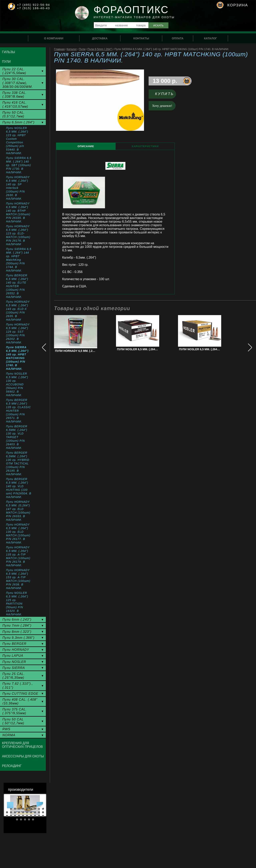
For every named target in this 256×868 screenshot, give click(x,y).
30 (43, 816)
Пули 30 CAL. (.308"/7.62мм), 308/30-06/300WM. (18, 83)
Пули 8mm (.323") (17, 632)
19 (39, 812)
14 (19, 812)
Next (40, 805)
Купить (164, 94)
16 (27, 812)
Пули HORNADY (16, 650)
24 (19, 816)
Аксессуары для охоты (23, 756)
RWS (6, 729)
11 (7, 812)
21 (7, 816)
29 (39, 816)
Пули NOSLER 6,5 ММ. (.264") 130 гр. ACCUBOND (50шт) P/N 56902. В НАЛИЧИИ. (17, 384)
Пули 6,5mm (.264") (100, 49)
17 (31, 812)
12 (11, 812)
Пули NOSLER (14, 662)
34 (29, 819)
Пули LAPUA (13, 656)
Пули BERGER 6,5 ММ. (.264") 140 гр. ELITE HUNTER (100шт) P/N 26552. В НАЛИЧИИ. (17, 286)
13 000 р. (165, 81)
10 (43, 809)
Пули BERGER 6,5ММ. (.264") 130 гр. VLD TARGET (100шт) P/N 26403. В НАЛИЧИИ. (17, 437)
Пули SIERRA (14, 668)
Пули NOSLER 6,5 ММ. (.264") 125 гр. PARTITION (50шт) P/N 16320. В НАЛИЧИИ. (17, 604)
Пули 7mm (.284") (17, 625)
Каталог (72, 49)
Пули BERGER (14, 644)
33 (25, 819)
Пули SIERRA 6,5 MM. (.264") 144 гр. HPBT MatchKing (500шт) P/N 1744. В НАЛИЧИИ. (19, 260)
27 (31, 816)
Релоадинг (12, 766)
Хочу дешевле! (162, 106)
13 (15, 812)
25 (23, 816)
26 (27, 816)
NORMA (9, 735)
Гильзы (8, 52)
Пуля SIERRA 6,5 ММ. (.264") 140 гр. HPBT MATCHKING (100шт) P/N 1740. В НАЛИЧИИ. (17, 358)
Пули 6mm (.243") (17, 620)
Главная (59, 49)
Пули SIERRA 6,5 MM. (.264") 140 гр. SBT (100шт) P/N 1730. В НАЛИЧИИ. (19, 165)
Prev (10, 805)
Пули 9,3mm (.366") (18, 638)
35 (33, 819)
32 (21, 819)
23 (15, 816)
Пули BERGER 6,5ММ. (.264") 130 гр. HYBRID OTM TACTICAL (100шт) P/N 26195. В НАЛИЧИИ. (18, 463)
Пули (82, 49)
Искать (158, 25)
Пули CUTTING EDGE (20, 694)
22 (11, 816)
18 (35, 812)
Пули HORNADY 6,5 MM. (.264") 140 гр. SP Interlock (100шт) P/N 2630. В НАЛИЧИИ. (18, 188)
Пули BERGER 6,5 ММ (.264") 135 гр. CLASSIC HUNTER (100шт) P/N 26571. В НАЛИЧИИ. (18, 411)
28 (35, 816)
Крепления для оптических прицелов (22, 745)
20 (43, 812)
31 (17, 819)
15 (23, 812)
